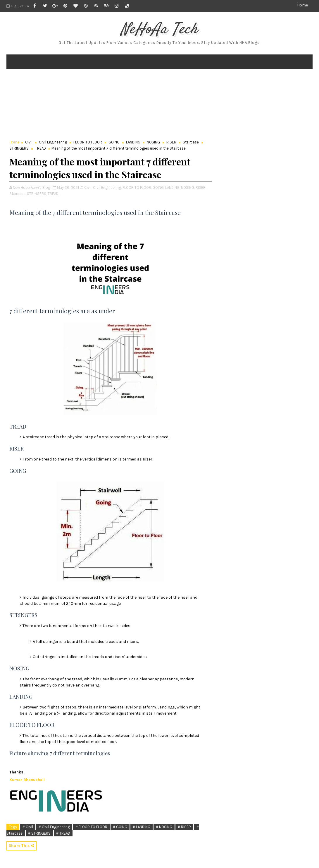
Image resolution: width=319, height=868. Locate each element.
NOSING (153, 142)
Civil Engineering (53, 142)
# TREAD (63, 833)
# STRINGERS (39, 833)
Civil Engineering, (107, 188)
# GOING (120, 827)
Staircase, (18, 194)
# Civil (28, 827)
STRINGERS (19, 148)
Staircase (191, 142)
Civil (29, 142)
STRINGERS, (37, 194)
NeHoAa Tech (159, 30)
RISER (171, 142)
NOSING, (188, 188)
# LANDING (142, 827)
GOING (114, 142)
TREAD (40, 148)
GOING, (158, 188)
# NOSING (164, 827)
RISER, (201, 188)
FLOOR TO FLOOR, (137, 188)
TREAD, (53, 194)
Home (302, 5)
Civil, (88, 188)
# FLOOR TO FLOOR (91, 827)
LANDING (133, 142)
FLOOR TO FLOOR (88, 142)
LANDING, (173, 188)
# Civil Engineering (54, 827)
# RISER (184, 827)
